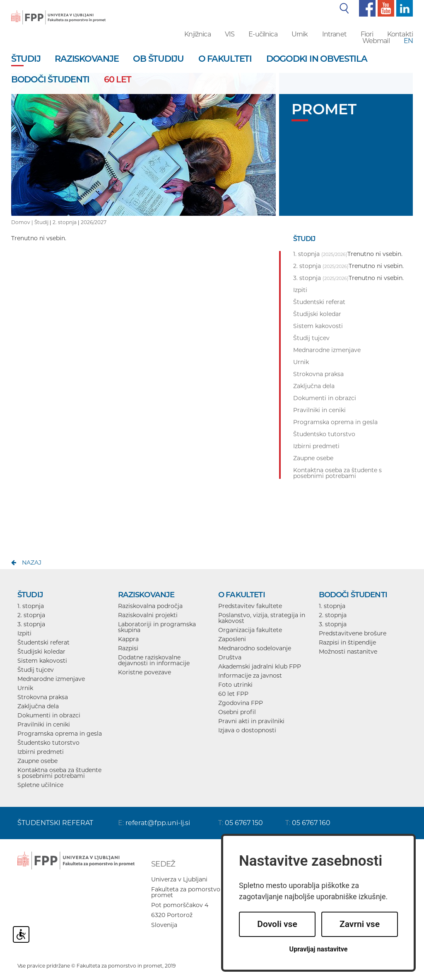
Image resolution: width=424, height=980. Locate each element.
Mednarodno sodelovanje (255, 648)
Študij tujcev (36, 670)
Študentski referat (43, 642)
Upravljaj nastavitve (319, 949)
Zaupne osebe (37, 761)
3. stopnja (31, 624)
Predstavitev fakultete (250, 606)
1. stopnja (31, 606)
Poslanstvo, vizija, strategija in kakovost (262, 618)
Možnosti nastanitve (348, 652)
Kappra (128, 639)
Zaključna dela (38, 706)
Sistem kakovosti (42, 661)
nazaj (32, 562)
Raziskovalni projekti (148, 615)
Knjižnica (197, 34)
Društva (230, 657)
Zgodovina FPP (241, 703)
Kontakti (400, 34)
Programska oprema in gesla (60, 734)
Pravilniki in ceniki (44, 724)
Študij (41, 222)
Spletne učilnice (40, 785)
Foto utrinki (235, 685)
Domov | (23, 222)
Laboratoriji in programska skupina (157, 627)
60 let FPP (233, 694)
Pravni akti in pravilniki (251, 721)
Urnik (300, 34)
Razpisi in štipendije (347, 642)
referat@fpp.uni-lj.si (158, 823)
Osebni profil (237, 712)
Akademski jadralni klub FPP (260, 666)
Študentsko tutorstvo (48, 743)
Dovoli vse (277, 924)
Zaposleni (232, 639)
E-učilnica (263, 34)
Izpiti (24, 633)
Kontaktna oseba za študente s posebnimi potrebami (59, 773)
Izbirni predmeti (41, 752)
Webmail (376, 41)
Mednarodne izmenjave (51, 679)
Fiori (367, 34)
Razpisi (128, 648)
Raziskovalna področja (150, 606)
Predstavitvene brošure (353, 633)
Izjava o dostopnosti (247, 730)
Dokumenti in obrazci (49, 715)
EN (408, 41)
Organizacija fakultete (250, 630)
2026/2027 (94, 222)
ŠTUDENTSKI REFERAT (55, 823)
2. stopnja (65, 222)
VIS (230, 34)
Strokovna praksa (43, 697)
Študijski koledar (41, 652)
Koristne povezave (145, 672)
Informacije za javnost (250, 676)
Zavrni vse (360, 924)
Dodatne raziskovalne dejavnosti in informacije (154, 660)
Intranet (334, 34)
